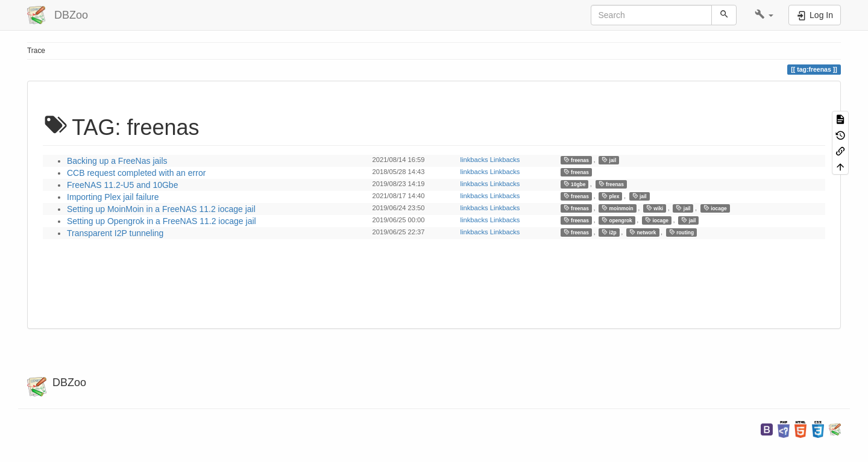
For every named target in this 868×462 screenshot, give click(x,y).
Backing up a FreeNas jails (117, 161)
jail (609, 160)
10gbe (575, 184)
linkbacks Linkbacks (490, 160)
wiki (655, 208)
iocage (715, 208)
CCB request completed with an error (136, 173)
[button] (764, 15)
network (643, 232)
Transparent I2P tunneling (115, 233)
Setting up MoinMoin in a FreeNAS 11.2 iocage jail (161, 209)
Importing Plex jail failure (113, 197)
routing (681, 232)
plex (610, 196)
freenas (576, 160)
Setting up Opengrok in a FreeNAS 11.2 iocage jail (162, 221)
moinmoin (617, 208)
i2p (609, 232)
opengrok (617, 220)
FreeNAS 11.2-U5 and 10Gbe (122, 185)
